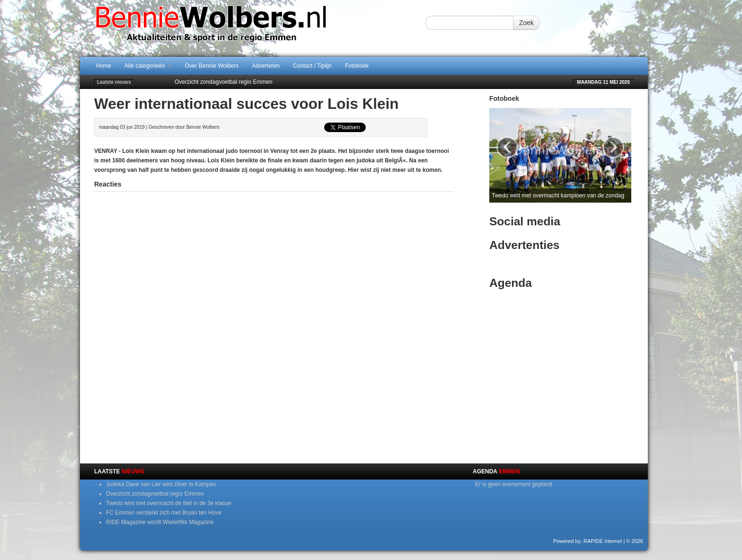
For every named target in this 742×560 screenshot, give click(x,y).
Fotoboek (357, 66)
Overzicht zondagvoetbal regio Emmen (224, 82)
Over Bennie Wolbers (212, 66)
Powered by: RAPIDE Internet (588, 541)
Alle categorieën (148, 66)
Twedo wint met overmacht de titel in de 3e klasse (169, 503)
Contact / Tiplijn (312, 66)
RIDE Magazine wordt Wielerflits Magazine (160, 522)
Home (104, 66)
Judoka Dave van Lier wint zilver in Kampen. (162, 484)
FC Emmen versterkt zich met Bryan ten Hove (164, 513)
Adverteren (266, 66)
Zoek (526, 23)
